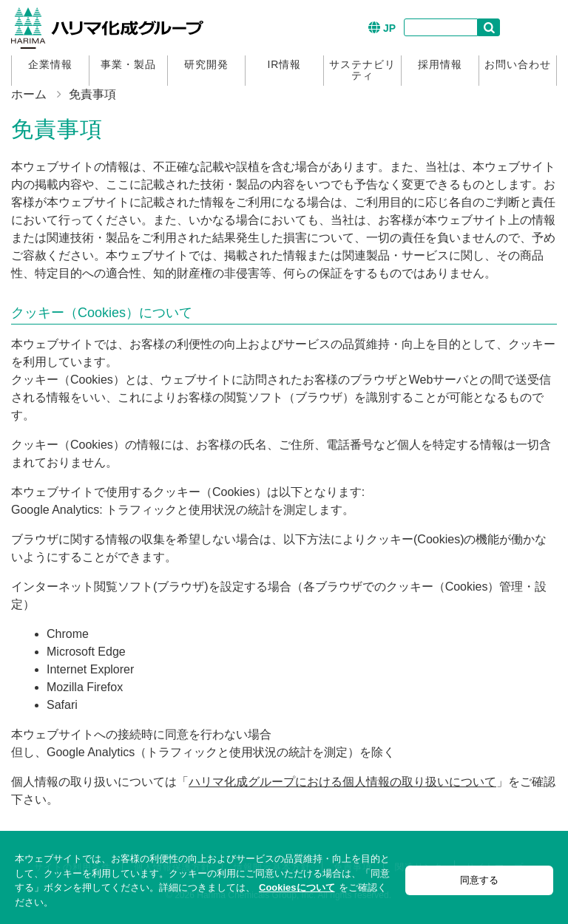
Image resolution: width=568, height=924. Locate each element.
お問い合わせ (518, 64)
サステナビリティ (362, 70)
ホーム (29, 94)
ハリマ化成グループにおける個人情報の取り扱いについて (342, 782)
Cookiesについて (297, 887)
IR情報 (284, 64)
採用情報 (440, 64)
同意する (479, 880)
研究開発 (206, 64)
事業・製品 (128, 64)
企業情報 (50, 64)
